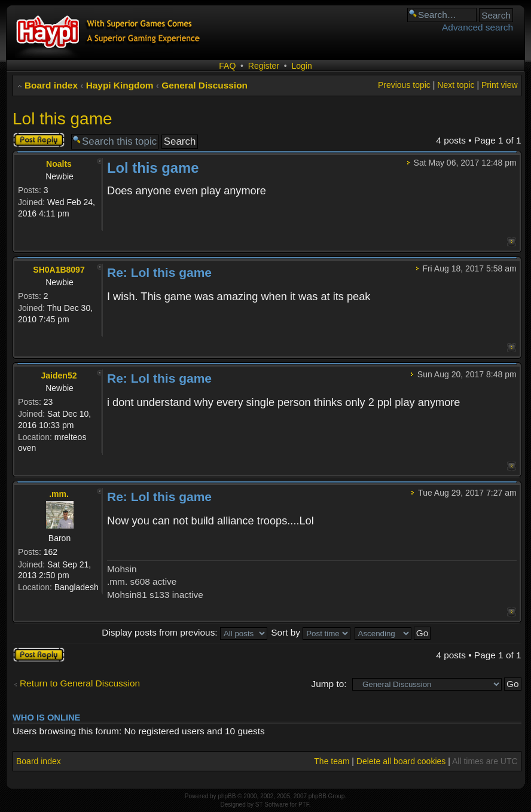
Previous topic (404, 85)
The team (332, 761)
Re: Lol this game (159, 272)
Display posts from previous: (184, 632)
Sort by (311, 632)
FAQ (227, 66)
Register (264, 66)
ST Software (272, 805)
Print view (500, 85)
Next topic (456, 85)
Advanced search (477, 27)
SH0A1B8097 (59, 270)
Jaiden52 (59, 376)
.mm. (59, 494)
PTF (304, 805)
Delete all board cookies (401, 761)
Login (301, 66)
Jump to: (329, 684)
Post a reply (39, 140)
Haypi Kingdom (120, 85)
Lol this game (62, 119)
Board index (51, 85)
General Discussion (205, 85)
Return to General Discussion (80, 683)
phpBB (227, 796)
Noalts (59, 164)
